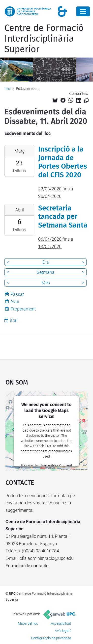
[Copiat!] (86, 101)
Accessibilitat (61, 623)
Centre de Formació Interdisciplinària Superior (44, 39)
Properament (23, 309)
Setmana (46, 272)
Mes (46, 283)
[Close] (83, 11)
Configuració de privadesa (51, 638)
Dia (46, 262)
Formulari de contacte (27, 566)
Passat (17, 294)
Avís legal (62, 631)
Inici (8, 89)
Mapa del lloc (28, 623)
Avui (15, 301)
